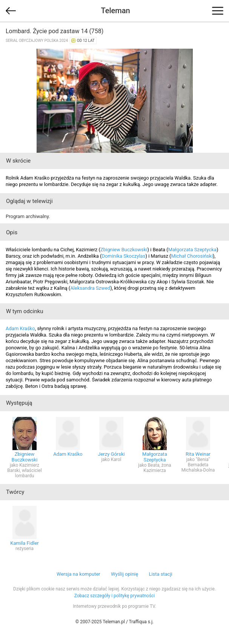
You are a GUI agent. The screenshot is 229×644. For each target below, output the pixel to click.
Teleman (115, 11)
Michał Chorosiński (192, 256)
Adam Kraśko (20, 328)
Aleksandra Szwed (90, 288)
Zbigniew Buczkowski (124, 250)
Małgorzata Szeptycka (192, 250)
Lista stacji (161, 574)
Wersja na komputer (78, 574)
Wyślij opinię (124, 574)
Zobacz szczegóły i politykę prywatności (115, 596)
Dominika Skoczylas (124, 256)
